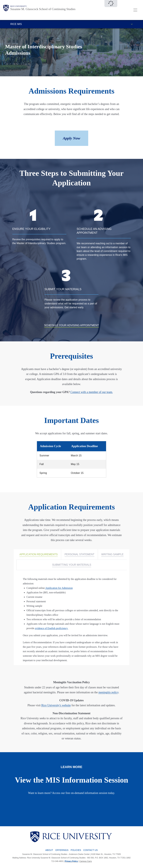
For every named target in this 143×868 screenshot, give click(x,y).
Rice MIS (16, 24)
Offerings (62, 850)
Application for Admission (59, 588)
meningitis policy (108, 692)
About (49, 850)
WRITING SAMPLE (112, 554)
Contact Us (90, 850)
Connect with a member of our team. (92, 392)
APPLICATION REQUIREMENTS (39, 554)
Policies (76, 850)
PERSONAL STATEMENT (80, 554)
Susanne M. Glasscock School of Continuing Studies (43, 9)
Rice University (18, 6)
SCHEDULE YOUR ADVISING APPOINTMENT (72, 325)
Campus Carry (86, 861)
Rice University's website (56, 705)
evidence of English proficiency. (51, 628)
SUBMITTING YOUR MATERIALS (72, 565)
